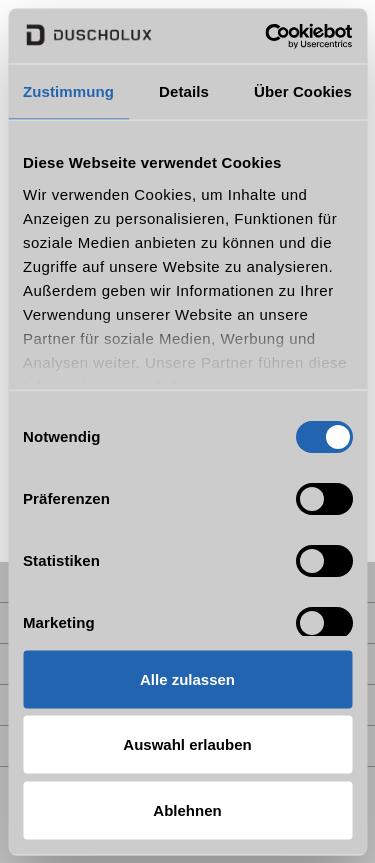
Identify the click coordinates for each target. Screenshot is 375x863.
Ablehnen (187, 809)
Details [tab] (184, 91)
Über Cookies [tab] (303, 91)
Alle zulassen (187, 678)
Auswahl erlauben (187, 744)
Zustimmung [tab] (68, 91)
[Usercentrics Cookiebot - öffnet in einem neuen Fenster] (267, 36)
